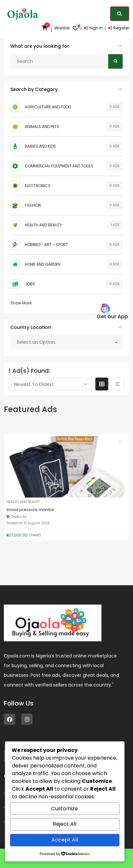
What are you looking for (40, 46)
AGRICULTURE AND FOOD (48, 107)
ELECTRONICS (38, 186)
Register (119, 28)
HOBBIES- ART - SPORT (46, 245)
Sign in (93, 28)
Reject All (65, 824)
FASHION (33, 205)
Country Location (31, 327)
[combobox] (66, 342)
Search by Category (34, 89)
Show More (21, 303)
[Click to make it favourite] (121, 442)
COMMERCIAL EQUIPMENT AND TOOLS (59, 166)
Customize (65, 809)
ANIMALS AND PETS (42, 127)
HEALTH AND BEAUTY (43, 225)
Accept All (65, 840)
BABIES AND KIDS (40, 146)
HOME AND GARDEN (43, 264)
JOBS (30, 284)
